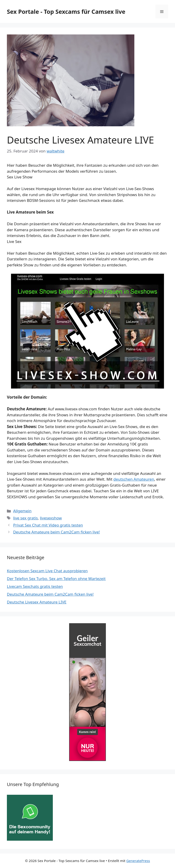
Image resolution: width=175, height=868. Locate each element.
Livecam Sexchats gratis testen (35, 586)
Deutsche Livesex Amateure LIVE (37, 602)
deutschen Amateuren (134, 479)
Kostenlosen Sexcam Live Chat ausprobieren (47, 571)
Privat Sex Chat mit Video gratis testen (48, 525)
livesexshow (51, 518)
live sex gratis (25, 518)
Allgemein (22, 511)
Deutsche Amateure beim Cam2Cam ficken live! (56, 532)
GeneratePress (138, 861)
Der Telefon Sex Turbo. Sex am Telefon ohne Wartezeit (56, 579)
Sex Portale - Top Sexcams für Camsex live (66, 11)
